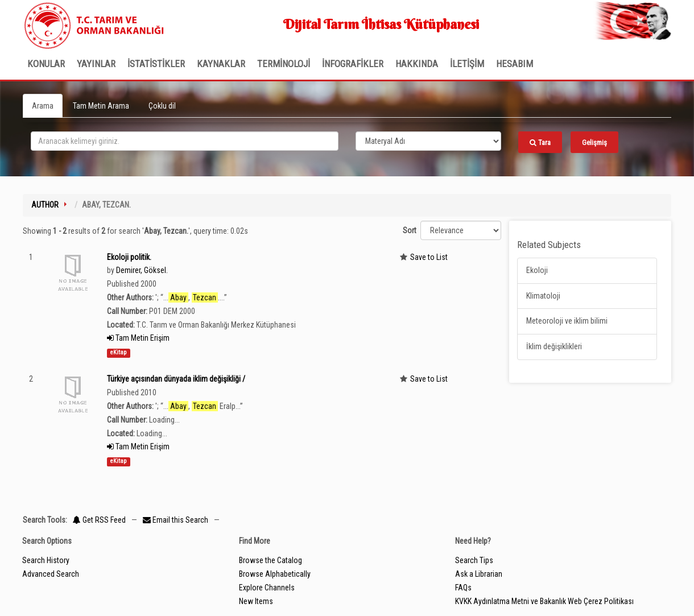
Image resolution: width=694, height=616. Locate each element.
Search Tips (474, 560)
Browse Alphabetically (275, 574)
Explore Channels (267, 588)
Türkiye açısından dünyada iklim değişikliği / (176, 379)
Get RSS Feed (99, 520)
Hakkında (417, 64)
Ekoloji (537, 270)
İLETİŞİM (467, 64)
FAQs (463, 588)
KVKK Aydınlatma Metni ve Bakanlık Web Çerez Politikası (544, 601)
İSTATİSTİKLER (156, 64)
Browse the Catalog (270, 560)
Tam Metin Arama (101, 106)
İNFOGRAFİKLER (353, 64)
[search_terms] (185, 141)
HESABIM (515, 64)
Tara (540, 142)
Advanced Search (51, 574)
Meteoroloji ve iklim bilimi (567, 321)
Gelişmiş (594, 142)
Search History (46, 560)
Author (45, 205)
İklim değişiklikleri (554, 346)
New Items (256, 601)
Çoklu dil (162, 106)
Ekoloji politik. (129, 257)
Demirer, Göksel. (142, 270)
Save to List (429, 257)
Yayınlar (96, 64)
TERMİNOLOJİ (284, 64)
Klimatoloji (543, 296)
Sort (410, 230)
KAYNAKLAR (221, 64)
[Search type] (428, 141)
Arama (43, 106)
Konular (46, 64)
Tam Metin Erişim (138, 338)
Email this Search (176, 520)
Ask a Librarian (479, 574)
